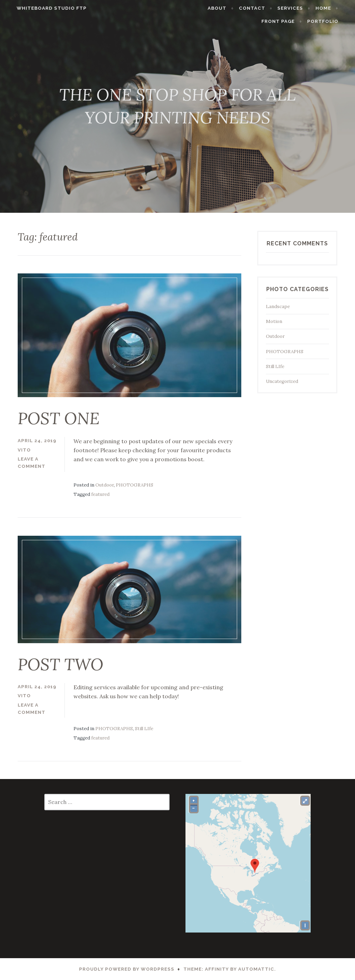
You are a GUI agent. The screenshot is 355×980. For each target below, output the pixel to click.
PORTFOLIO (330, 21)
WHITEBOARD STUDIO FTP (44, 8)
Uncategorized (282, 381)
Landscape (278, 307)
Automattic (256, 969)
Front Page (286, 21)
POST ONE (59, 418)
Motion (274, 321)
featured (100, 494)
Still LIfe (144, 729)
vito (24, 450)
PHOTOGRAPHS (135, 485)
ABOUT (225, 8)
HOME (331, 8)
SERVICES (298, 8)
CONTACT (260, 8)
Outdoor (105, 485)
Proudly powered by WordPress (127, 969)
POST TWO (60, 664)
